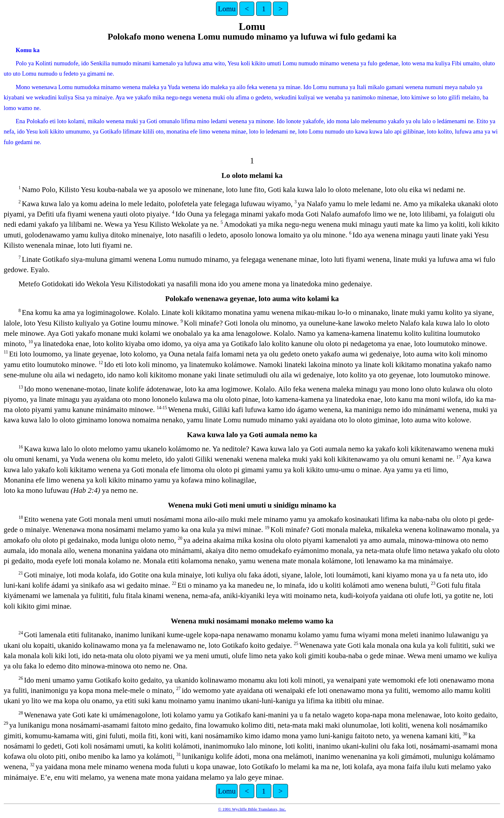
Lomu (227, 9)
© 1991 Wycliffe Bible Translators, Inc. (252, 809)
